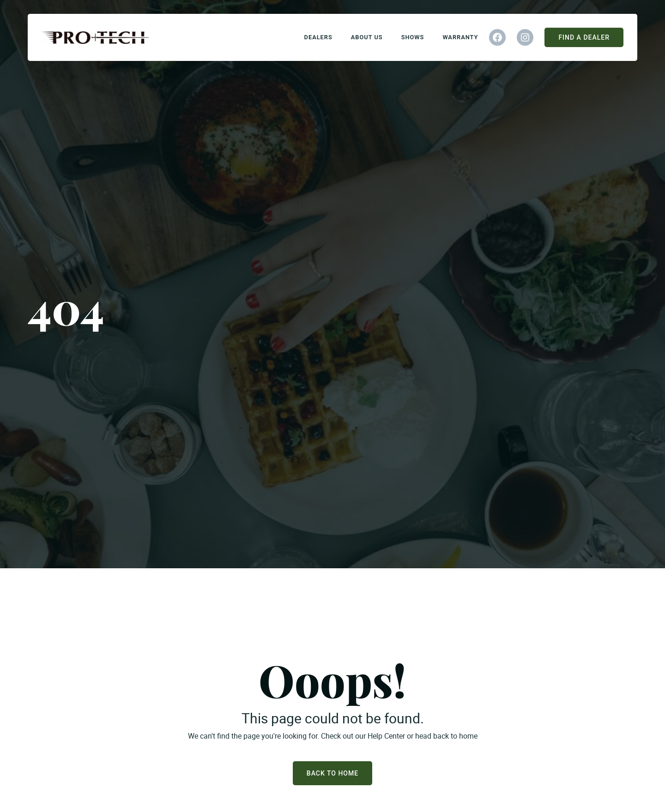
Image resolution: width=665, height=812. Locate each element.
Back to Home (332, 773)
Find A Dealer (584, 37)
